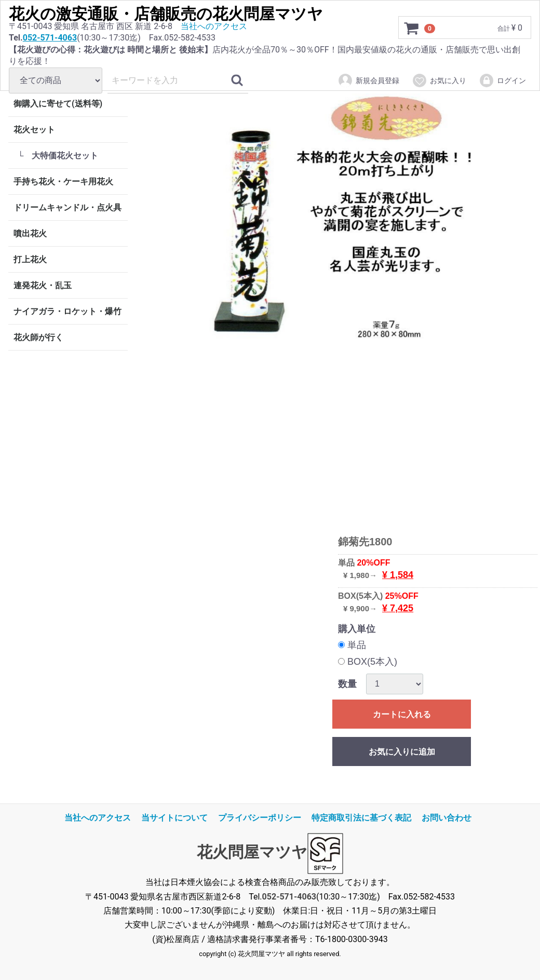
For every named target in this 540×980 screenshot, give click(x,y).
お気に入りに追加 (402, 752)
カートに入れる (402, 714)
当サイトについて (174, 818)
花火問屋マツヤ (252, 853)
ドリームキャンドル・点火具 (67, 207)
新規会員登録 (368, 80)
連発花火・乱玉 (43, 285)
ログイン (502, 80)
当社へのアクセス (214, 26)
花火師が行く (38, 337)
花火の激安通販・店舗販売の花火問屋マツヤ (166, 14)
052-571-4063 (50, 38)
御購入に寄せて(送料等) (58, 104)
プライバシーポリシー (260, 818)
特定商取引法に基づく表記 (361, 818)
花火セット (34, 130)
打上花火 (30, 259)
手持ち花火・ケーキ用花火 (63, 182)
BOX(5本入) (368, 662)
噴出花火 (30, 233)
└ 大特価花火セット (58, 156)
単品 (352, 645)
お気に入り (439, 80)
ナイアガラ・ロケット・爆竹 (67, 311)
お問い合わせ (447, 818)
